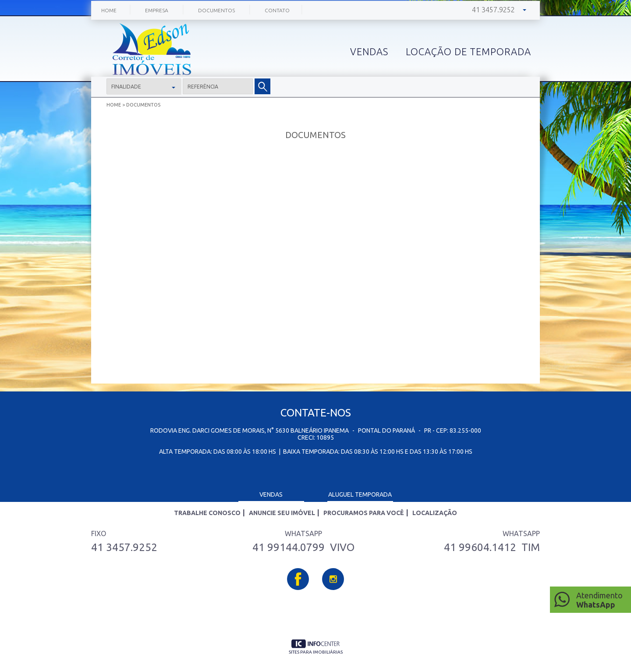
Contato (277, 10)
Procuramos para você (364, 513)
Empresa (157, 10)
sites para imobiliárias (316, 652)
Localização (435, 513)
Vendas (271, 494)
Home (109, 10)
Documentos (216, 10)
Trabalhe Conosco (207, 513)
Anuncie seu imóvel (282, 513)
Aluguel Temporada (360, 494)
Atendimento (601, 600)
